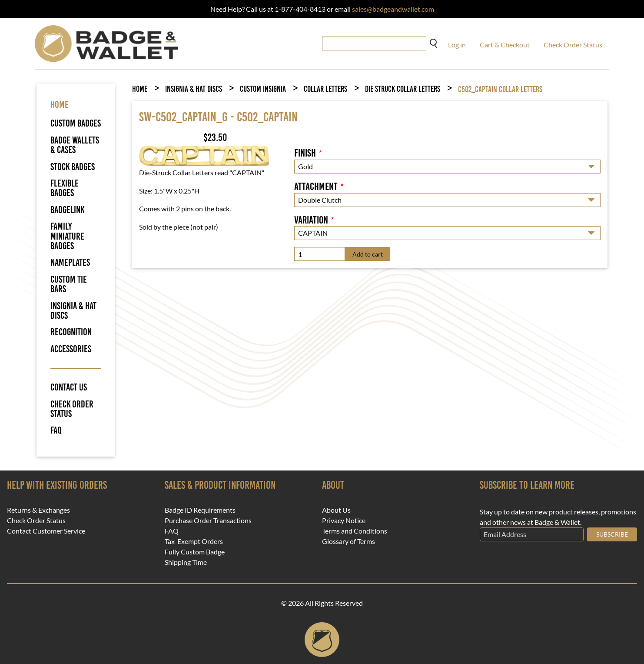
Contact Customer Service (46, 531)
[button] (204, 155)
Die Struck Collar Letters (403, 89)
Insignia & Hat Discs (73, 311)
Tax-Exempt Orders (194, 541)
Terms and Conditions (355, 531)
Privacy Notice (344, 521)
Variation (311, 220)
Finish (305, 153)
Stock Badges (73, 167)
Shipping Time (186, 562)
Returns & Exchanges (38, 510)
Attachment (316, 187)
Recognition (71, 332)
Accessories (71, 349)
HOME (60, 105)
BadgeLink (68, 210)
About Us (336, 510)
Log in (457, 45)
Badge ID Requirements (200, 510)
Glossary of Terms (349, 541)
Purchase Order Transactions (208, 521)
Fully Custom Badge (195, 552)
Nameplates (70, 262)
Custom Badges (76, 123)
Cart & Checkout (505, 45)
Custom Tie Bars (69, 284)
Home (140, 89)
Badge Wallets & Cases (75, 145)
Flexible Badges (65, 188)
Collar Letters (325, 89)
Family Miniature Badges (67, 236)
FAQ (56, 430)
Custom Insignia (263, 89)
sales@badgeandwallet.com (393, 9)
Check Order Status (573, 45)
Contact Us (69, 387)
